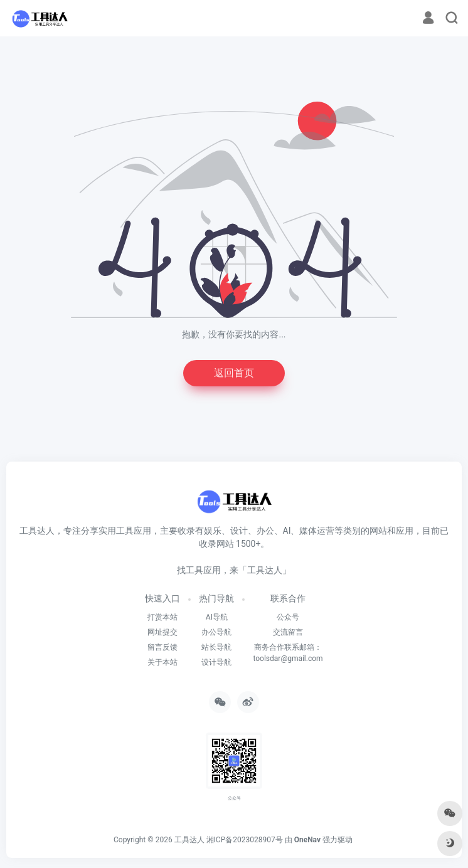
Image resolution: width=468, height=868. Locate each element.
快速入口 (162, 598)
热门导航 (216, 598)
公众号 (288, 617)
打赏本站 (162, 617)
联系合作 (288, 598)
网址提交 (162, 632)
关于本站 (162, 662)
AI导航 (217, 617)
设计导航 (216, 662)
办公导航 (216, 632)
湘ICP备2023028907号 (245, 840)
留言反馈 (162, 647)
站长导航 (216, 647)
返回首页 (234, 373)
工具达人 (189, 840)
